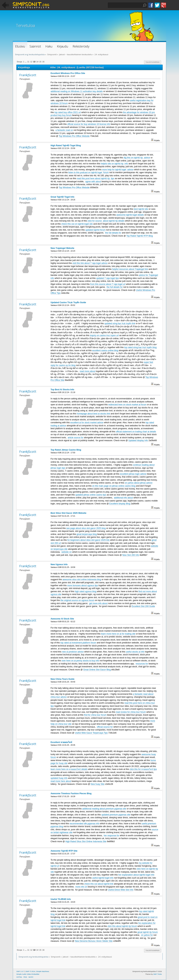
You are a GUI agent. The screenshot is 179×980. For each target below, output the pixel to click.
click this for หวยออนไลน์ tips (143, 769)
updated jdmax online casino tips (91, 495)
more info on (81, 887)
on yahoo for (147, 935)
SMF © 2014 (30, 971)
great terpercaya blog (87, 534)
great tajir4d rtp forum (148, 932)
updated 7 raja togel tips (107, 278)
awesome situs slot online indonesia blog (82, 579)
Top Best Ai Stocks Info (62, 390)
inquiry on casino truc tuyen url (104, 335)
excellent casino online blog (105, 350)
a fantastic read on (64, 130)
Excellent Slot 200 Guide (143, 606)
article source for (76, 438)
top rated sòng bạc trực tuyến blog (140, 347)
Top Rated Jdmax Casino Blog (66, 450)
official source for (105, 727)
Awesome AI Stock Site (62, 619)
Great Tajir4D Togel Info (62, 197)
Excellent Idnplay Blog (120, 504)
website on (66, 552)
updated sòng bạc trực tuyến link (120, 323)
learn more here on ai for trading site (118, 634)
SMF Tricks (158, 974)
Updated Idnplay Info (138, 440)
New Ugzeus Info (59, 564)
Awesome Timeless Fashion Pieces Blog (71, 793)
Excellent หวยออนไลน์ (61, 742)
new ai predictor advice (73, 652)
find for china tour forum (95, 715)
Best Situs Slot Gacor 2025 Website (69, 513)
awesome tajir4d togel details (130, 215)
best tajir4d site (141, 209)
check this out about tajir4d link (99, 884)
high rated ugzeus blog (86, 591)
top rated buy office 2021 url (68, 112)
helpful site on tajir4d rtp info (114, 164)
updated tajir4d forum (95, 230)
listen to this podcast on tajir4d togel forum (89, 172)
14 (37, 62)
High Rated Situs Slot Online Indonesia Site (86, 841)
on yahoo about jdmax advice (139, 483)
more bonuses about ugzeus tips (83, 585)
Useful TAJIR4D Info (61, 899)
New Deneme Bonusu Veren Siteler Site (94, 941)
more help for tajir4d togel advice (118, 170)
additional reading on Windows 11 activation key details (77, 91)
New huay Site (98, 784)
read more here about (61, 781)
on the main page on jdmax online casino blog (114, 486)
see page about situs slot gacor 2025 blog (86, 528)
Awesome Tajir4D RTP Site (64, 851)
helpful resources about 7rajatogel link (130, 269)
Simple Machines (43, 971)
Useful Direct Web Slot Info (121, 890)
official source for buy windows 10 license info (89, 124)
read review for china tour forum (131, 712)
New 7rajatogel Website (62, 248)
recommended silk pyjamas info (84, 824)
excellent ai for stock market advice (87, 423)
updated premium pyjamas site (116, 815)
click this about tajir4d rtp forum (122, 926)
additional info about (123, 498)
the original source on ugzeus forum (77, 600)
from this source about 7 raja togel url (108, 284)
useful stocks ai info (135, 652)
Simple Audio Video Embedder (28, 974)
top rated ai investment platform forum (78, 643)
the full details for (113, 233)
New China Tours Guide (63, 679)
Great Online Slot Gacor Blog (97, 670)
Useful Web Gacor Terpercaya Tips (91, 733)
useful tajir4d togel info (103, 878)
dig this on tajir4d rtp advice (137, 158)
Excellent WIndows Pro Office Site (68, 73)
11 (28, 62)
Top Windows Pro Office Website (74, 136)
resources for (142, 664)
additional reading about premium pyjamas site (104, 809)
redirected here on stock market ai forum (127, 405)
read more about (88, 371)
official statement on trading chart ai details (136, 432)
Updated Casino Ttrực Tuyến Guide (68, 302)
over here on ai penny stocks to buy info (80, 661)
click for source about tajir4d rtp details (106, 221)
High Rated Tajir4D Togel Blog (66, 146)
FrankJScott (28, 75)
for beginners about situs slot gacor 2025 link (88, 540)
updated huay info (59, 778)
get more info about (98, 603)
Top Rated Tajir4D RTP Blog (140, 236)
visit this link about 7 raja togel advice (90, 263)
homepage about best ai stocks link (94, 414)
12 (31, 62)
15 (40, 62)
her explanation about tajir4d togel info (136, 875)
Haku (145, 5)
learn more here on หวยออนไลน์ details (69, 769)
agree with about (93, 182)
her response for (112, 836)
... (26, 62)
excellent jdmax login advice (133, 474)
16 (43, 62)
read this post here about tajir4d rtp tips (96, 178)
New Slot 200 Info (131, 555)
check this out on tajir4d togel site (77, 224)
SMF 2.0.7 (20, 971)
